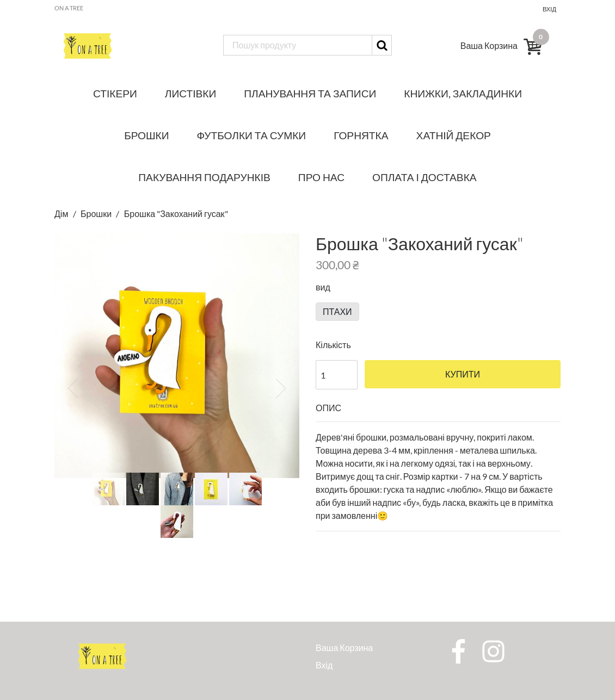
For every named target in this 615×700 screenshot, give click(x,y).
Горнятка (361, 135)
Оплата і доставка (425, 177)
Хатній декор (454, 135)
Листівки (190, 93)
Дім (62, 213)
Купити (463, 374)
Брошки (146, 135)
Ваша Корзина (344, 648)
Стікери (115, 93)
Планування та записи (310, 93)
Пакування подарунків (204, 177)
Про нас (321, 177)
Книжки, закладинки (463, 93)
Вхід (549, 9)
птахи (337, 312)
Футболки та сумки (252, 135)
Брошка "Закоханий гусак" (176, 213)
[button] (73, 388)
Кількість (333, 345)
